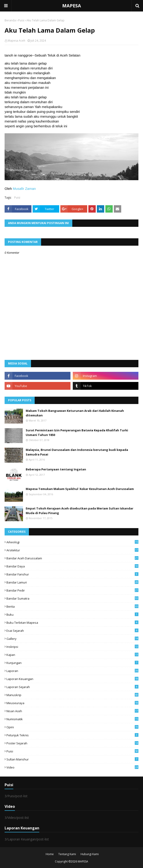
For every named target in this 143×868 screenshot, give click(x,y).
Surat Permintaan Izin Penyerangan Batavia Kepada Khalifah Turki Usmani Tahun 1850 (77, 433)
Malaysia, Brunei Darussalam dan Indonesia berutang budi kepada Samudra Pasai (77, 452)
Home (50, 854)
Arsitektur (72, 550)
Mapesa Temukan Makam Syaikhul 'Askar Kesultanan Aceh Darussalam (80, 489)
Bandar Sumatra (72, 598)
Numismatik (72, 719)
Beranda (10, 20)
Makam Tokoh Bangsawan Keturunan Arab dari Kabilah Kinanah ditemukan (75, 413)
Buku (72, 615)
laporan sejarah (72, 687)
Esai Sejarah (72, 631)
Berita (72, 606)
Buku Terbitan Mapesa (72, 623)
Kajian (72, 655)
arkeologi (72, 542)
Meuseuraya (72, 703)
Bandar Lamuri (72, 582)
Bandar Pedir (72, 590)
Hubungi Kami (90, 854)
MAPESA (72, 6)
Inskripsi (72, 647)
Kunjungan (72, 663)
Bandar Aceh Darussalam (72, 558)
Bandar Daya (72, 566)
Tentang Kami (67, 854)
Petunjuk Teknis (72, 735)
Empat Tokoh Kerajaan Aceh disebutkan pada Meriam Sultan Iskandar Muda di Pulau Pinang (80, 511)
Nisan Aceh (72, 711)
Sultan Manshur (72, 759)
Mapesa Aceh (17, 41)
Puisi (21, 20)
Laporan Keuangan (72, 679)
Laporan (72, 671)
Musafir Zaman (24, 189)
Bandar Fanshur (72, 574)
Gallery (72, 639)
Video (72, 767)
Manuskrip (72, 695)
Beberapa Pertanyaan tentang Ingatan (56, 469)
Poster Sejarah (72, 743)
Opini (72, 727)
